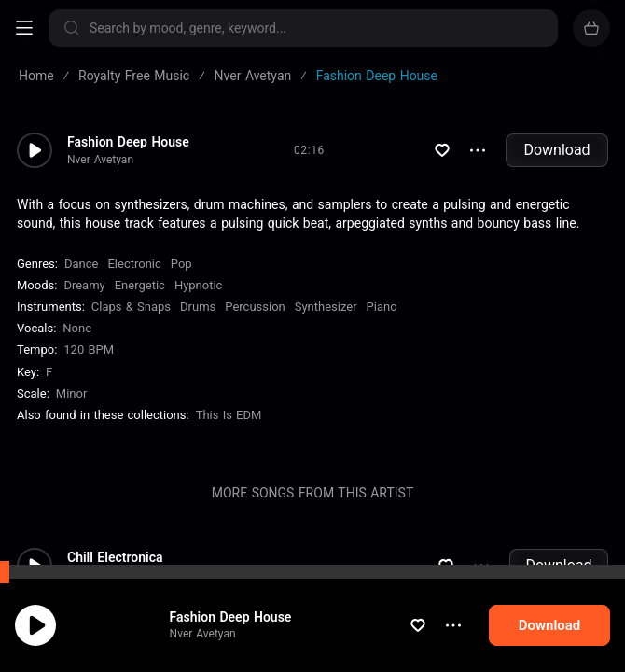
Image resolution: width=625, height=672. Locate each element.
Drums (198, 307)
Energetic (140, 285)
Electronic (134, 264)
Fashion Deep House (231, 617)
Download (556, 150)
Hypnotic (199, 285)
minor (72, 393)
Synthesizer (326, 307)
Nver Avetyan (203, 634)
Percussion (255, 307)
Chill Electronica (115, 557)
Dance (81, 264)
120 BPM (89, 350)
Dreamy (84, 285)
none (77, 328)
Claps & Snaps (131, 307)
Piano (382, 307)
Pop (181, 264)
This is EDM (229, 415)
